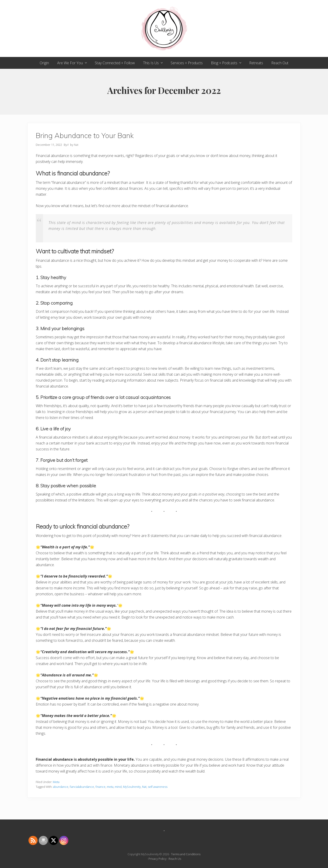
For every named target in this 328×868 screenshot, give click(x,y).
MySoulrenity (132, 787)
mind (118, 787)
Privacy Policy (158, 859)
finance (100, 787)
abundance (61, 787)
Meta (56, 782)
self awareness (158, 787)
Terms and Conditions (186, 854)
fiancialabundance (82, 787)
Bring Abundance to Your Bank (85, 135)
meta (110, 787)
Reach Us (175, 859)
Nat (144, 787)
